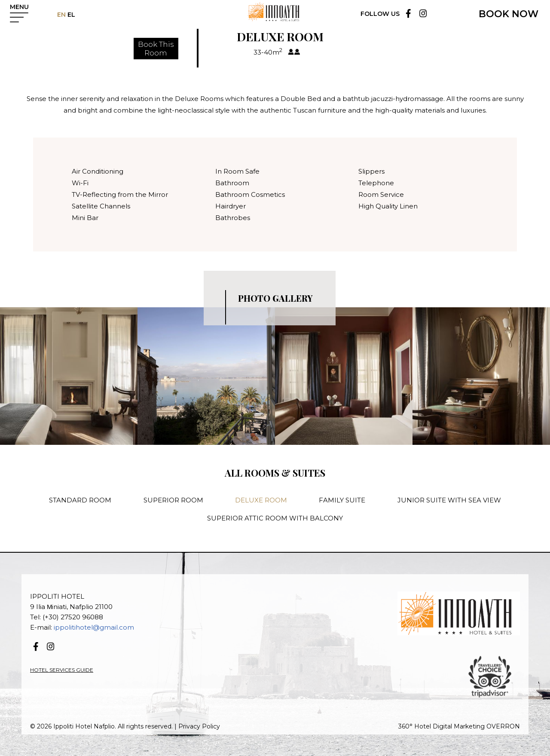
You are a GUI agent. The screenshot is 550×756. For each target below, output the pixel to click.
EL (74, 15)
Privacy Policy (199, 726)
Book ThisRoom (156, 49)
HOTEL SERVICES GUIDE (62, 670)
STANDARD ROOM (80, 500)
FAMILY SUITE (342, 500)
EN (65, 15)
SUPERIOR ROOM (173, 500)
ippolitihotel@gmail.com (94, 627)
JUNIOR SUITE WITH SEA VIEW (449, 500)
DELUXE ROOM (261, 500)
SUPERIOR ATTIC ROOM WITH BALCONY (275, 518)
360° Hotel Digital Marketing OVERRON (459, 726)
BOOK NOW (509, 14)
